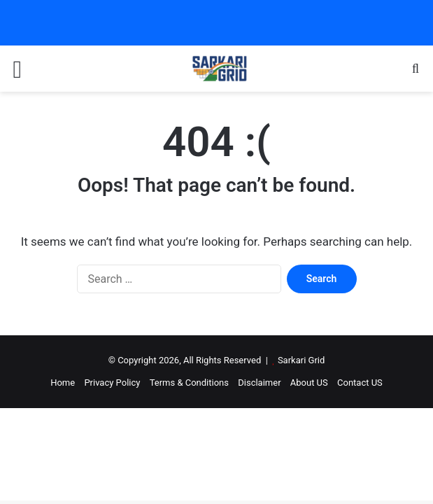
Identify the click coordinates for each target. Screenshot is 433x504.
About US (309, 383)
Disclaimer (259, 383)
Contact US (360, 383)
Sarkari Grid (301, 360)
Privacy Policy (112, 383)
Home (63, 383)
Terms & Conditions (189, 383)
